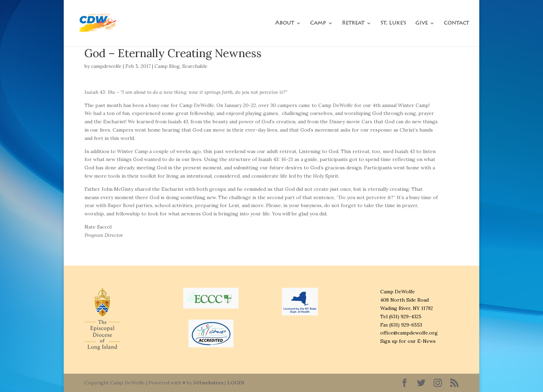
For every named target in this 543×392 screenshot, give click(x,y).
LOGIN (236, 383)
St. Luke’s (393, 23)
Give (421, 23)
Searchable (195, 66)
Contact (456, 23)
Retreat (353, 23)
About (284, 23)
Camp (318, 23)
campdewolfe (106, 66)
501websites (208, 383)
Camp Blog (167, 66)
